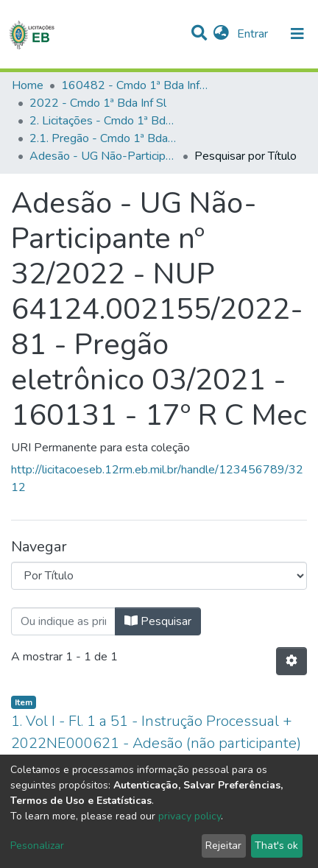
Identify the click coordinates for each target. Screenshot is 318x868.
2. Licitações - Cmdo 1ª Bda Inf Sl (103, 121)
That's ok (276, 846)
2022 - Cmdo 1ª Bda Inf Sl (98, 103)
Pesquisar (158, 621)
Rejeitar (223, 846)
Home (28, 85)
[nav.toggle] (297, 34)
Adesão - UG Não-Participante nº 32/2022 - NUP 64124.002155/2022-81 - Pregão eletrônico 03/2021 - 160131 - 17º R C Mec (103, 156)
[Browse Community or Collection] (159, 576)
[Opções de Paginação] (291, 661)
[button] (221, 34)
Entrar (254, 34)
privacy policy (190, 816)
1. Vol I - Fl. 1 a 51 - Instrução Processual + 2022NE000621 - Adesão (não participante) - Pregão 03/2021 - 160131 (156, 743)
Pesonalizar (37, 846)
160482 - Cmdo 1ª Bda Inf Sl (135, 85)
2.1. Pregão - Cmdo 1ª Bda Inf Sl (103, 138)
